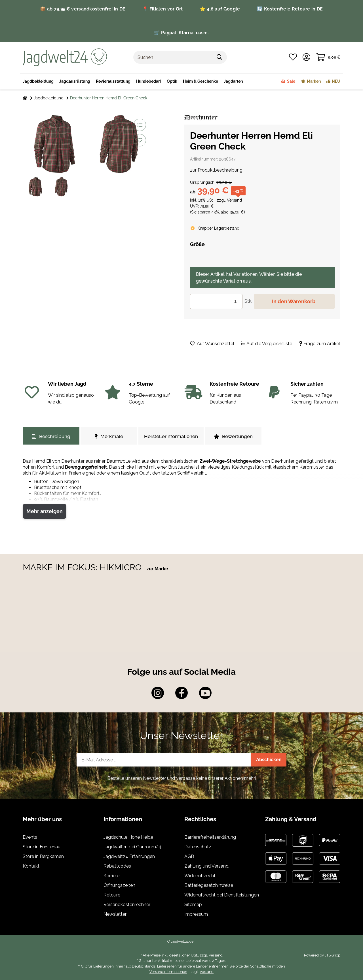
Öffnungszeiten (119, 885)
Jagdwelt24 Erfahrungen (129, 856)
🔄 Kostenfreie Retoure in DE (290, 9)
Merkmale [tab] (109, 436)
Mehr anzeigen (45, 511)
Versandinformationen (168, 972)
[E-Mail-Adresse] (164, 760)
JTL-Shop (333, 955)
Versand (234, 200)
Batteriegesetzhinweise (209, 885)
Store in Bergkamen (43, 856)
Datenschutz (198, 847)
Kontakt (31, 866)
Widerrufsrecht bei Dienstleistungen (222, 895)
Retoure (112, 895)
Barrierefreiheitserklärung (210, 837)
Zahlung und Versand (206, 866)
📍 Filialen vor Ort (162, 9)
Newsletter (115, 914)
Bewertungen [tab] (233, 436)
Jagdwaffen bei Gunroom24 (132, 847)
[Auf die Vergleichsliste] (140, 125)
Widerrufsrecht (200, 876)
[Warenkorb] (328, 57)
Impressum (196, 914)
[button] (306, 57)
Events (30, 837)
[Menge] (216, 301)
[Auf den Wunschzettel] (140, 140)
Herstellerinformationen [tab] (171, 436)
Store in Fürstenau (42, 847)
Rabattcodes (117, 866)
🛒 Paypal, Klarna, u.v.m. (181, 33)
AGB (189, 856)
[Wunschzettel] (293, 57)
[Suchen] (173, 57)
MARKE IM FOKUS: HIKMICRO (83, 567)
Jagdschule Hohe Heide (128, 837)
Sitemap (193, 905)
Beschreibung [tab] (51, 436)
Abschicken (269, 760)
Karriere (111, 876)
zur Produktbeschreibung (216, 170)
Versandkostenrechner (127, 905)
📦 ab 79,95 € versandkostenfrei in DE (83, 9)
